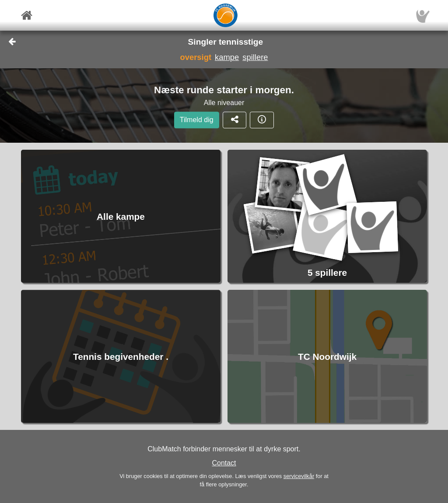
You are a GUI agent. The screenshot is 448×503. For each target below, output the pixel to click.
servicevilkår (299, 476)
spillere (255, 57)
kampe (227, 57)
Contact (224, 463)
